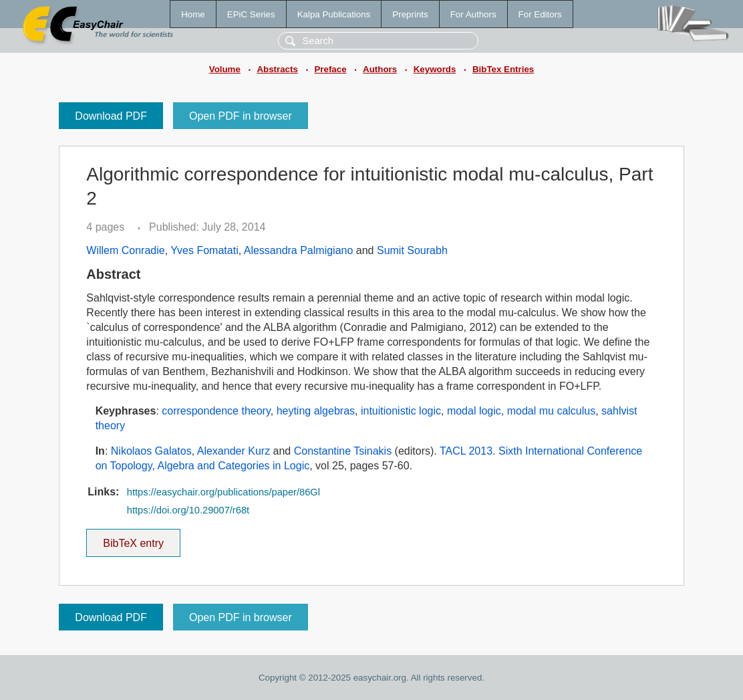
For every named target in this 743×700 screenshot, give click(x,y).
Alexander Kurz (234, 451)
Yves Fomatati (204, 250)
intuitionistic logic (401, 411)
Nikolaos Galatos (151, 451)
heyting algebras (316, 411)
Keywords (435, 69)
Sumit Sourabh (412, 250)
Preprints (410, 14)
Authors (380, 69)
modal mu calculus (552, 411)
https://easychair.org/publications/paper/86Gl (224, 492)
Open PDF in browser (241, 116)
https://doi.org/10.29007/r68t (188, 510)
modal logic (474, 411)
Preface (330, 69)
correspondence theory (216, 411)
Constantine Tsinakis (343, 451)
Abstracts (277, 69)
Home (193, 14)
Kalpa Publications (334, 14)
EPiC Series (251, 14)
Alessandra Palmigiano (299, 250)
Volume (225, 69)
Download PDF (111, 116)
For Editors (540, 14)
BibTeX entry (134, 539)
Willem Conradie (125, 250)
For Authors (473, 14)
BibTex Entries (503, 69)
